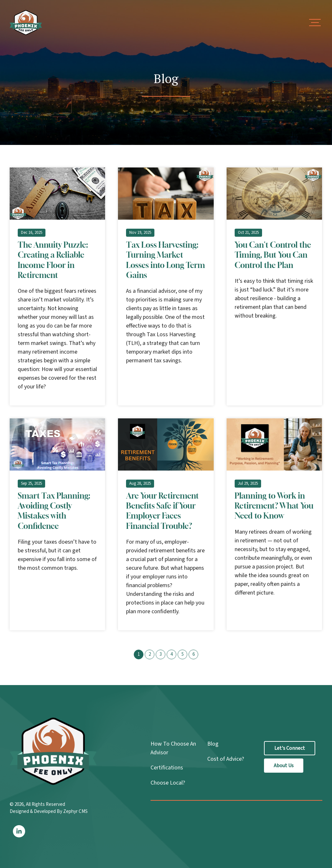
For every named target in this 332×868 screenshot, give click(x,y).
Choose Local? (168, 783)
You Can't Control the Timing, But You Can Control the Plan (273, 255)
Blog (213, 744)
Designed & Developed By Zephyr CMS (49, 811)
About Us (284, 766)
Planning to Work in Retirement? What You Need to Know (274, 506)
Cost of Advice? (226, 759)
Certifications (167, 768)
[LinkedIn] (19, 831)
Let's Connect (290, 748)
